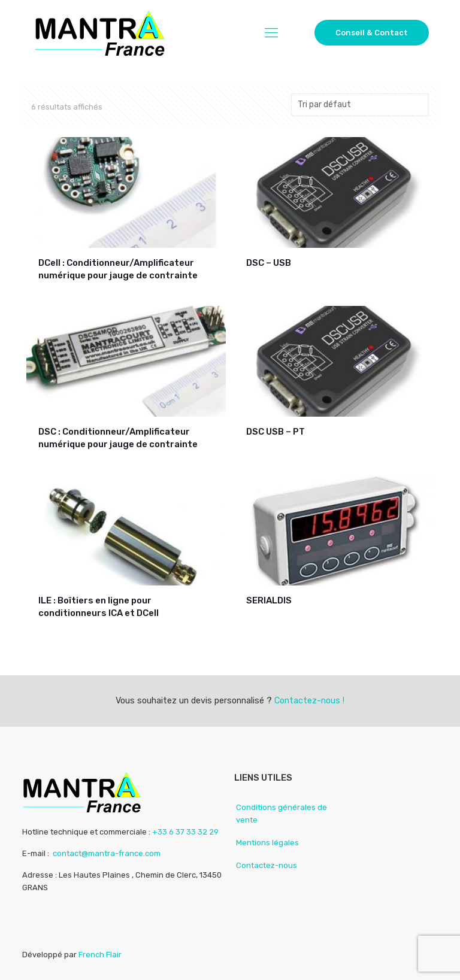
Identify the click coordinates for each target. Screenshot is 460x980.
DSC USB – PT (276, 432)
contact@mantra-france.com (107, 853)
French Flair (100, 955)
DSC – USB (269, 263)
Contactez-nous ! (309, 701)
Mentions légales (267, 843)
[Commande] (360, 105)
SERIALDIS (269, 600)
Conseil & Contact (372, 33)
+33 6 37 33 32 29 (185, 832)
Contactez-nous (267, 865)
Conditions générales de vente (282, 814)
